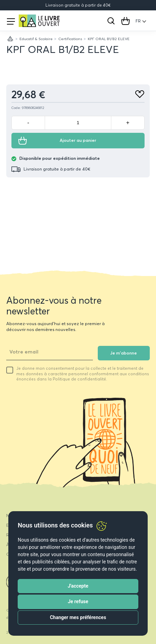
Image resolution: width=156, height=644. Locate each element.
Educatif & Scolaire (36, 39)
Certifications (70, 39)
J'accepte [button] (78, 586)
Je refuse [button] (78, 601)
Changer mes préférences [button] (78, 617)
